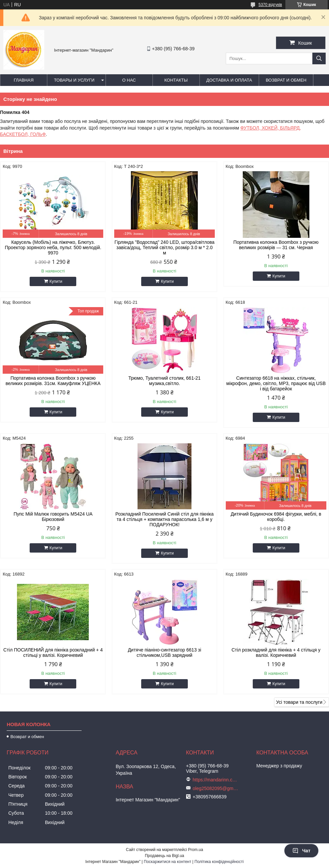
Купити (56, 281)
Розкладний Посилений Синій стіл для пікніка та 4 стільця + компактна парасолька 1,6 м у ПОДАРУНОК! (164, 519)
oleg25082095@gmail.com (216, 788)
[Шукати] (319, 58)
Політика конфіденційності (219, 862)
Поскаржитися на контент (167, 862)
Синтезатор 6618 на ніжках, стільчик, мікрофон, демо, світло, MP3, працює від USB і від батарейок (276, 383)
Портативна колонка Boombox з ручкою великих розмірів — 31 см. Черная (276, 245)
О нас (129, 80)
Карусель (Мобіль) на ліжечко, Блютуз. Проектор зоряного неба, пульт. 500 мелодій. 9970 (53, 247)
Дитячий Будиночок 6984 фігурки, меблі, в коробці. (276, 517)
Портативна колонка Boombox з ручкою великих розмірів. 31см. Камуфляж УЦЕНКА (53, 381)
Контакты (176, 80)
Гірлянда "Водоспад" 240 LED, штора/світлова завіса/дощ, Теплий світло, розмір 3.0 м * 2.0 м (164, 247)
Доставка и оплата (229, 80)
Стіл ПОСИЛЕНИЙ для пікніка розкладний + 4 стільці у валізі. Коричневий (53, 652)
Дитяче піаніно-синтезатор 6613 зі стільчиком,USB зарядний (164, 652)
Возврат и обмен (286, 80)
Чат (301, 851)
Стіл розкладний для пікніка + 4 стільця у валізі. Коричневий (276, 652)
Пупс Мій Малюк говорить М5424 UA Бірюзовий (53, 517)
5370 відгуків (270, 5)
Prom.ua (196, 850)
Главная (24, 80)
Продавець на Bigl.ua (164, 856)
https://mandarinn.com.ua (216, 780)
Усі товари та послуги (299, 702)
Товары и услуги (74, 80)
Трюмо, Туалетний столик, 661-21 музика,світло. (165, 381)
